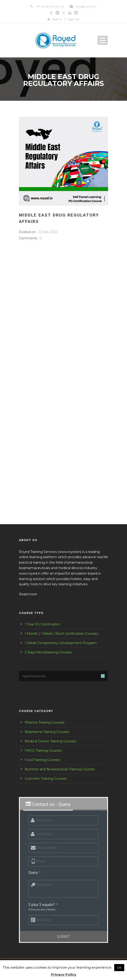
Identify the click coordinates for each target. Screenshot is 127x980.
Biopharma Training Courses (47, 732)
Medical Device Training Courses (50, 741)
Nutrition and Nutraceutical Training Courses (60, 769)
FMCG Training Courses (43, 750)
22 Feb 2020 (48, 232)
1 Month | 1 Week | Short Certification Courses (61, 634)
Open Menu (103, 40)
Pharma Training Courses (45, 722)
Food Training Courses (42, 760)
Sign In (57, 19)
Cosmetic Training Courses (46, 779)
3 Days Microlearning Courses (48, 652)
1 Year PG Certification (42, 624)
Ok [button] (119, 967)
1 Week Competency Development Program (61, 643)
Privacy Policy (64, 974)
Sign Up (73, 19)
